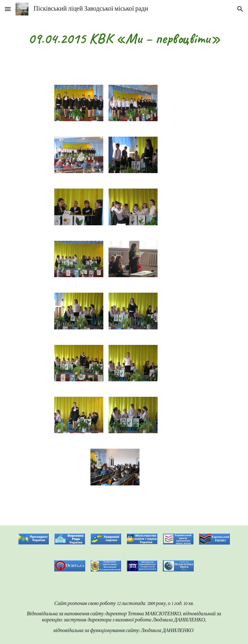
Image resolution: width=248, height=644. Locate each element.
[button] (8, 9)
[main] (124, 39)
